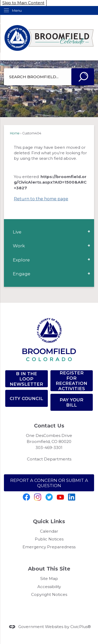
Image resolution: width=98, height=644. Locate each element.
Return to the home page (41, 199)
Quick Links (49, 521)
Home (15, 133)
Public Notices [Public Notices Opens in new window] (49, 539)
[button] (83, 77)
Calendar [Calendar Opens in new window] (49, 531)
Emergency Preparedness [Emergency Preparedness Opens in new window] (49, 547)
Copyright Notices (49, 594)
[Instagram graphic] (38, 497)
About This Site (49, 569)
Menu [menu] (17, 10)
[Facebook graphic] (26, 497)
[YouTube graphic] (60, 497)
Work (19, 246)
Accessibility (49, 587)
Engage (22, 274)
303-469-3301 (49, 448)
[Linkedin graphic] (72, 497)
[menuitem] (49, 232)
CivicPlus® (81, 627)
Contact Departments (49, 459)
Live (17, 232)
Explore (21, 260)
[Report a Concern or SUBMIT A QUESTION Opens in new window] (49, 483)
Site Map (49, 579)
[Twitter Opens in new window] (49, 497)
